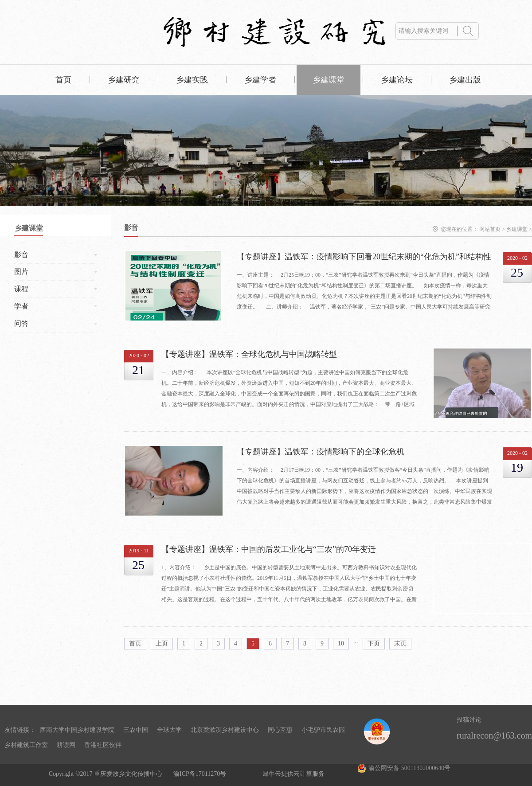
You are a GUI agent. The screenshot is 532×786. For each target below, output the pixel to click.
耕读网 (66, 745)
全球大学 (169, 730)
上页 (162, 643)
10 (341, 643)
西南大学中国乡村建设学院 (77, 730)
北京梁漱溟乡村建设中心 (225, 730)
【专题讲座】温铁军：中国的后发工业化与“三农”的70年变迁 (269, 549)
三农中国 (136, 730)
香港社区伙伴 (103, 745)
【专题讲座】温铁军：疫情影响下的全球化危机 (321, 452)
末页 (400, 643)
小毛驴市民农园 (323, 730)
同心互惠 (280, 730)
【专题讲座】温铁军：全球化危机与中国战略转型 (249, 354)
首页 (63, 80)
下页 (374, 643)
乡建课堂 (517, 229)
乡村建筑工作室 (26, 745)
